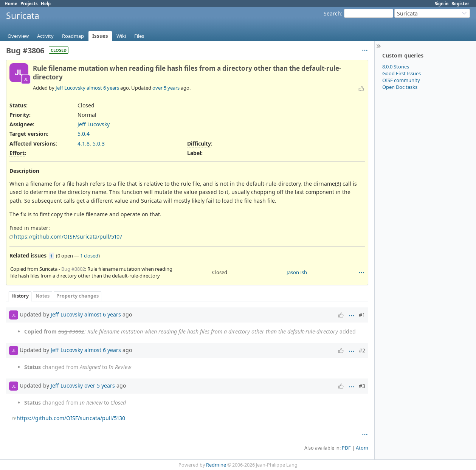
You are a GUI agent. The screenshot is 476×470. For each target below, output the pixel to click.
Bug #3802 (73, 269)
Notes (43, 296)
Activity (45, 36)
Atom (362, 448)
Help (46, 4)
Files (139, 36)
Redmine (216, 465)
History (20, 296)
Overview (18, 36)
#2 (362, 350)
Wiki (121, 36)
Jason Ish (297, 272)
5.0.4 (84, 134)
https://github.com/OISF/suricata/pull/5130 (71, 418)
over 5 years (166, 88)
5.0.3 (99, 143)
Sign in (442, 4)
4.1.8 (84, 143)
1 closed (89, 256)
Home (11, 4)
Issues (100, 36)
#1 (362, 315)
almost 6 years (103, 88)
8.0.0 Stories (396, 67)
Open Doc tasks (400, 87)
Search (332, 13)
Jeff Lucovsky (71, 88)
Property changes (78, 296)
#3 (362, 386)
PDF (346, 448)
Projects (29, 4)
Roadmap (73, 36)
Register (460, 4)
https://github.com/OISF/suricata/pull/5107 (68, 237)
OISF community (401, 80)
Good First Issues (402, 73)
